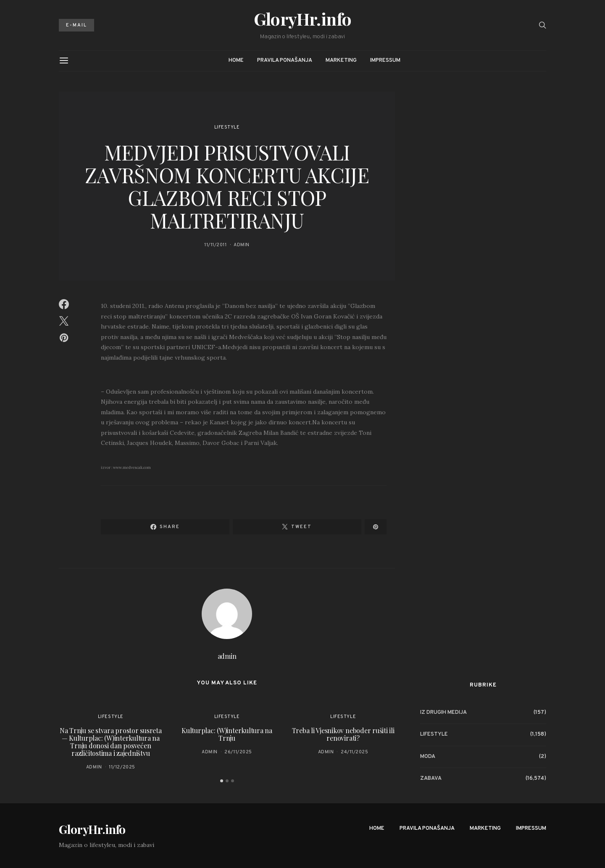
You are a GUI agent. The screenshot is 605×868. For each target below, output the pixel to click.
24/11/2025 (355, 752)
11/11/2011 (216, 245)
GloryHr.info (303, 19)
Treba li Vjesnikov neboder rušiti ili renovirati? (343, 734)
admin (242, 245)
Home (236, 60)
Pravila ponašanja (285, 60)
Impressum (385, 60)
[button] (222, 781)
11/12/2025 (122, 767)
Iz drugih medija (443, 713)
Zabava (431, 779)
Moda (428, 757)
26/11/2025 (238, 752)
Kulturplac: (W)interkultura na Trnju (227, 734)
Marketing (341, 60)
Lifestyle (227, 127)
